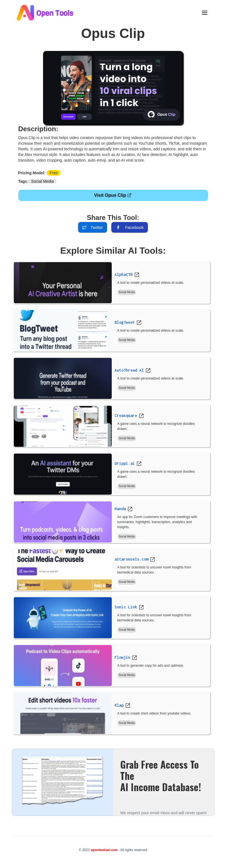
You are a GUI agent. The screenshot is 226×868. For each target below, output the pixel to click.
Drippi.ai (125, 463)
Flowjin (122, 657)
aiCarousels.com (131, 559)
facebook (130, 227)
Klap (119, 705)
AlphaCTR (124, 274)
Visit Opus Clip (113, 195)
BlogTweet (125, 322)
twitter (92, 227)
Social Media (42, 181)
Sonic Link (126, 607)
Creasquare (126, 415)
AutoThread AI (129, 370)
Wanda (120, 509)
